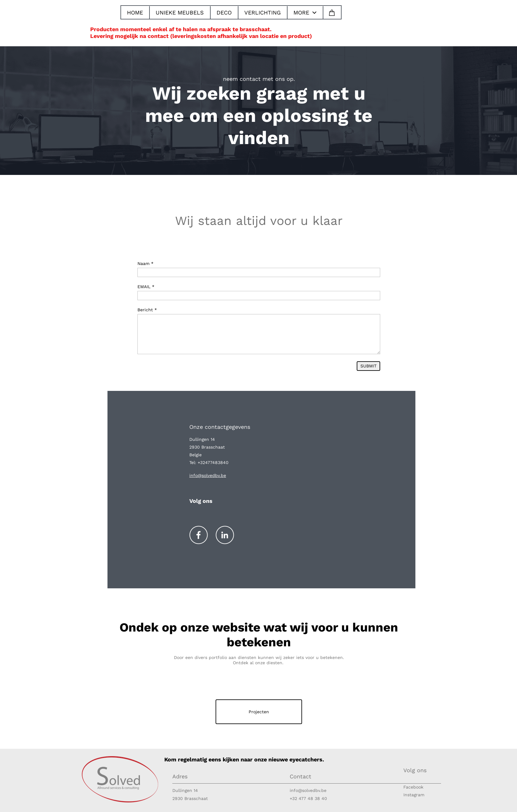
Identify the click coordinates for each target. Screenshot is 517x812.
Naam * (145, 263)
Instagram (414, 795)
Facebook (413, 787)
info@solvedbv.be (308, 790)
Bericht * (147, 310)
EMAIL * (146, 287)
